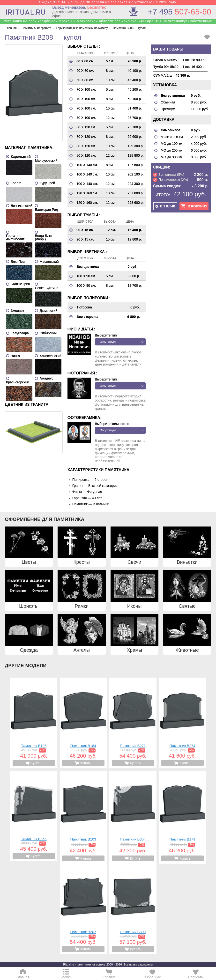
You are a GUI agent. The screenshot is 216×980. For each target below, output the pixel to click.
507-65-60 (180, 12)
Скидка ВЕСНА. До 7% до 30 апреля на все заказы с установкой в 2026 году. (108, 2)
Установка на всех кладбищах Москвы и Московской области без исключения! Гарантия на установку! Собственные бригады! (108, 23)
